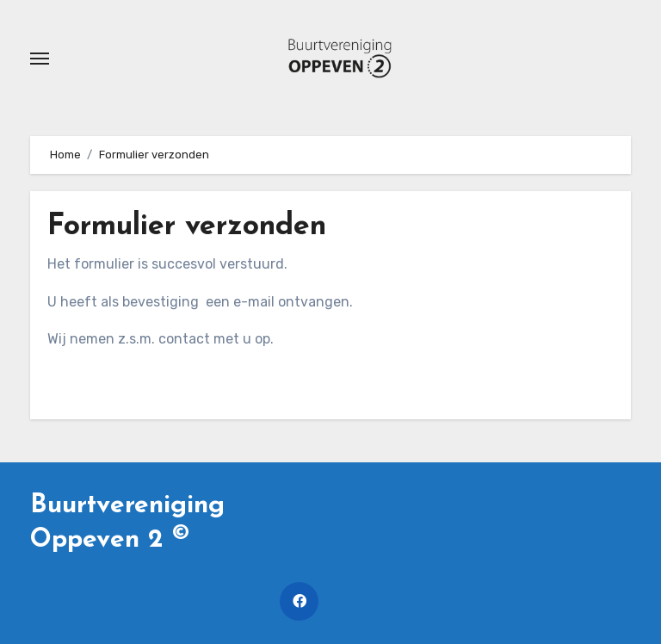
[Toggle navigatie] (40, 59)
